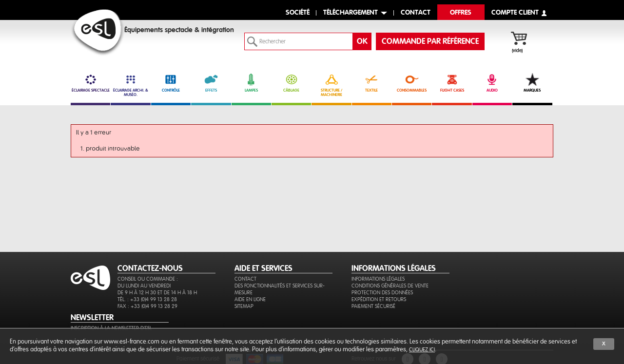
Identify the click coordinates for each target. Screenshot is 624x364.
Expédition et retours (379, 299)
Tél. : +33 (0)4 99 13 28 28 (147, 299)
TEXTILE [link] (372, 83)
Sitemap (244, 306)
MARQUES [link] (532, 83)
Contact (245, 279)
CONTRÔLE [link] (171, 83)
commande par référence (430, 41)
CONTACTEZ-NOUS (150, 268)
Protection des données (382, 293)
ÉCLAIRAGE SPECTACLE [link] (90, 83)
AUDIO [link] (492, 83)
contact (416, 13)
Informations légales (378, 279)
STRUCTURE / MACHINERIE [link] (331, 85)
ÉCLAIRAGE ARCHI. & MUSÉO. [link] (130, 85)
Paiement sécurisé (373, 306)
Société (298, 13)
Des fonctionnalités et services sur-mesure (280, 289)
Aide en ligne (250, 299)
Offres (461, 13)
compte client (515, 13)
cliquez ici (422, 350)
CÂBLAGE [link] (291, 83)
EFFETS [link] (211, 83)
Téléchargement (351, 13)
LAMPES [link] (251, 83)
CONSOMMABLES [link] (412, 83)
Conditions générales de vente (390, 286)
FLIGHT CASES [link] (452, 83)
